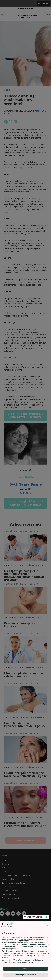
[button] (47, 927)
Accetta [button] (26, 970)
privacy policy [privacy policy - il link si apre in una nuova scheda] (24, 941)
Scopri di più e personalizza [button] (25, 976)
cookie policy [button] (11, 950)
